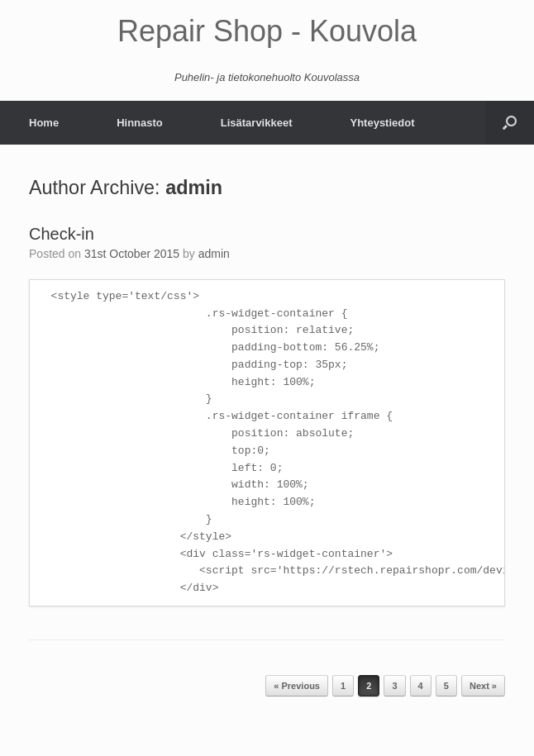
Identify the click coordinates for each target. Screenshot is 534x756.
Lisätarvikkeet (257, 123)
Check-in (62, 234)
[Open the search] (510, 123)
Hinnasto (140, 123)
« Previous (297, 686)
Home (44, 123)
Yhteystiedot (382, 123)
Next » (483, 686)
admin (194, 188)
